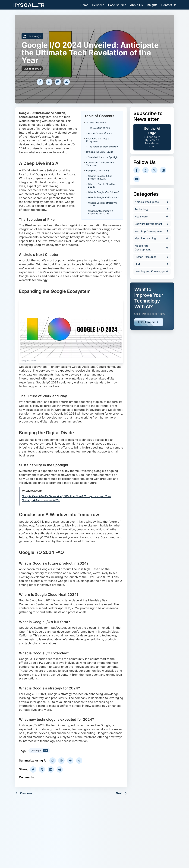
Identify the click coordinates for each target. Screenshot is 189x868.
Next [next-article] (121, 793)
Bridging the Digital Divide (100, 152)
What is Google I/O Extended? (104, 197)
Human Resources (152, 257)
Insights (152, 5)
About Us (136, 5)
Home (84, 5)
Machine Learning (152, 238)
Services (98, 5)
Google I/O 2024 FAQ (98, 171)
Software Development (152, 224)
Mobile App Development (152, 248)
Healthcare (152, 216)
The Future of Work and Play (103, 147)
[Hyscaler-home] (28, 5)
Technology (34, 36)
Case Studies (117, 5)
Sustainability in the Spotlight (103, 157)
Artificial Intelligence (152, 202)
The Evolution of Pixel (99, 128)
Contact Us (169, 5)
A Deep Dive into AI (96, 122)
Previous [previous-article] (24, 793)
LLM (152, 264)
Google (41, 751)
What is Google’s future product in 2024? (100, 177)
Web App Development (152, 231)
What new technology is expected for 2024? (101, 212)
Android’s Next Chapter (100, 133)
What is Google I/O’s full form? (104, 192)
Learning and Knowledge (152, 271)
